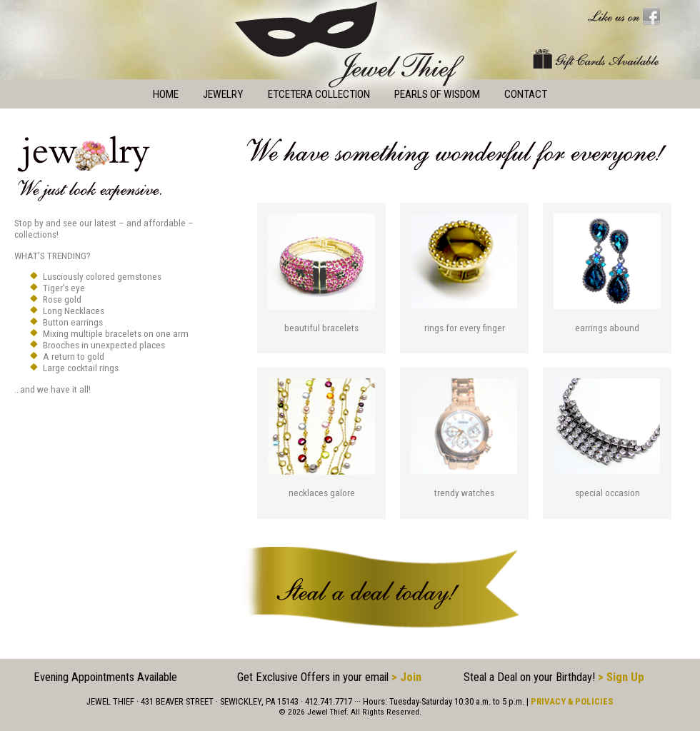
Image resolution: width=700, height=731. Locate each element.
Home (166, 94)
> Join (406, 677)
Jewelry (223, 94)
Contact (526, 94)
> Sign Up (621, 677)
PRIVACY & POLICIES (572, 701)
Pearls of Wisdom (437, 94)
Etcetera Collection (319, 94)
